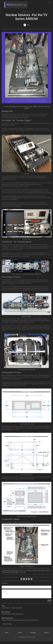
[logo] (15, 5)
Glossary (46, 635)
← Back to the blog (7, 627)
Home (7, 635)
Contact (20, 635)
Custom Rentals (6, 611)
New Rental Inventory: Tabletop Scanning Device (13, 617)
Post (49, 603)
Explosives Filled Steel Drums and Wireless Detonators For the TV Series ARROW (20, 623)
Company (33, 635)
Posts (28, 25)
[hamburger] (49, 2)
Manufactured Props (17, 611)
